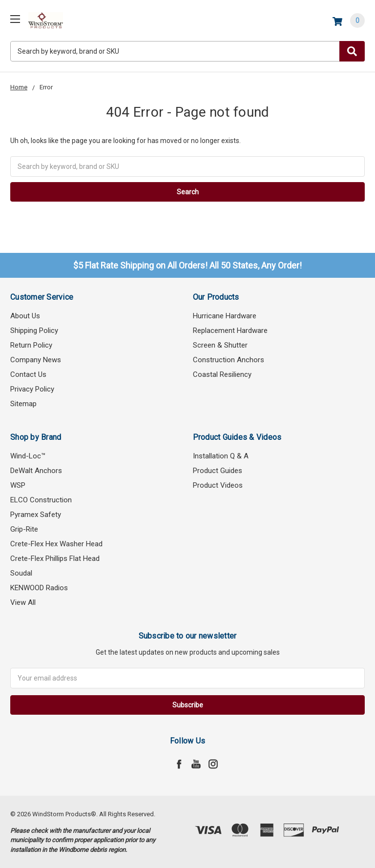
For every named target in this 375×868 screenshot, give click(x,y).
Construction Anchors (229, 360)
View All (23, 602)
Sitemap (23, 404)
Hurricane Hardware (225, 316)
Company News (36, 360)
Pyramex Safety (36, 515)
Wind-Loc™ (28, 456)
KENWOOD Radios (39, 588)
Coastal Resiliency (222, 374)
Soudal (21, 573)
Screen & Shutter (220, 345)
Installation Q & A (221, 456)
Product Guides (218, 471)
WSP (18, 485)
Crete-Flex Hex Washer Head (56, 544)
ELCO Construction (41, 500)
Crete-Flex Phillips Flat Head (55, 558)
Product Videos (218, 485)
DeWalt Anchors (36, 471)
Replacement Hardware (230, 331)
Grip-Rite (24, 529)
